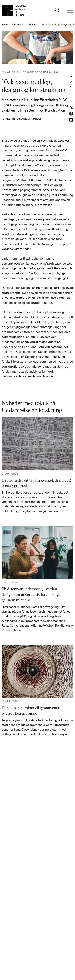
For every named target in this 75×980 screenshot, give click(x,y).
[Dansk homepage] (14, 10)
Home (5, 25)
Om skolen (18, 25)
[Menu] (70, 10)
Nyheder (32, 25)
